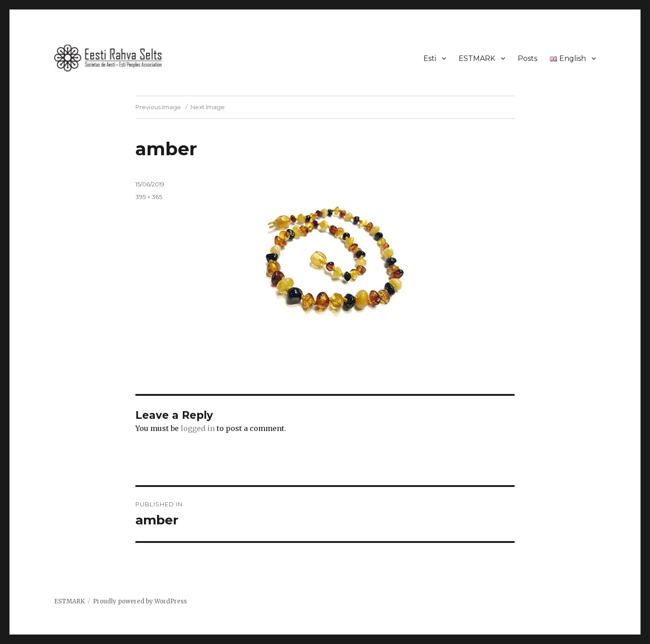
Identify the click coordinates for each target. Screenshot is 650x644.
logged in (198, 428)
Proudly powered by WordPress (140, 601)
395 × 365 (149, 197)
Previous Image (158, 107)
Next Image (208, 107)
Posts (527, 58)
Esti (430, 58)
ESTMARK (477, 58)
